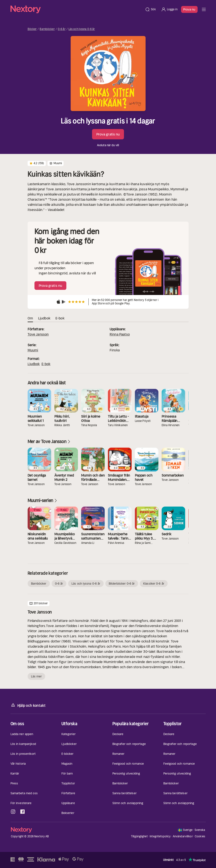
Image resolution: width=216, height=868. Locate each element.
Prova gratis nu (108, 134)
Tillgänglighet (139, 836)
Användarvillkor (183, 836)
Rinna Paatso (120, 334)
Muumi (33, 350)
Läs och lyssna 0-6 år (82, 29)
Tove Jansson (38, 334)
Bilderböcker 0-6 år (122, 584)
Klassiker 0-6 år (154, 584)
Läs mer (36, 676)
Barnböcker (47, 29)
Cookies (200, 836)
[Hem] (77, 9)
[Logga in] (169, 9)
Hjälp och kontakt (28, 705)
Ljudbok (34, 364)
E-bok (46, 364)
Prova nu (189, 9)
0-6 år (62, 29)
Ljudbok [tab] (44, 318)
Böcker (32, 29)
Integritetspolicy (160, 836)
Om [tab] (30, 318)
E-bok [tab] (60, 318)
